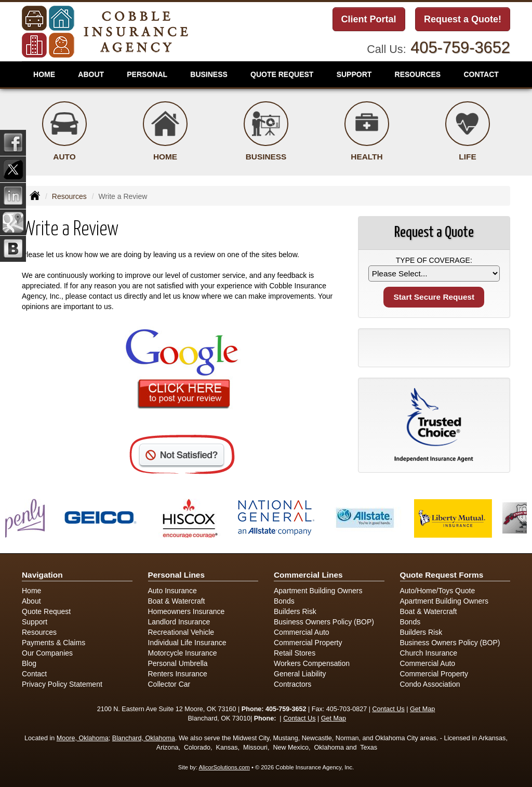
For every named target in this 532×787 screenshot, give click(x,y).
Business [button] (209, 74)
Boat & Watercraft (177, 601)
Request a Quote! (463, 19)
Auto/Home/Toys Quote (438, 591)
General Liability (300, 674)
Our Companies (47, 653)
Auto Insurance (172, 591)
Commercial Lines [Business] (308, 575)
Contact (34, 674)
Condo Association (430, 684)
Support (35, 622)
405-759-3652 (460, 48)
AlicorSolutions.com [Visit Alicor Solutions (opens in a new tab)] (224, 767)
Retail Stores (295, 653)
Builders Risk (295, 611)
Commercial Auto (302, 632)
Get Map (422, 709)
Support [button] (354, 74)
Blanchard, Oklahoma (144, 738)
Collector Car (169, 684)
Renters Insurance (178, 674)
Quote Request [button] (282, 74)
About (91, 74)
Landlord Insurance (179, 622)
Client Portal (369, 19)
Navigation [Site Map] (42, 575)
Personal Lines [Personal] (177, 575)
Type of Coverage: (434, 260)
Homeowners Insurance (187, 611)
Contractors (292, 684)
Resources (69, 196)
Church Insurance (429, 653)
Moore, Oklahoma (83, 738)
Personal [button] (147, 74)
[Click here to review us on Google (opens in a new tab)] (182, 370)
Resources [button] (418, 74)
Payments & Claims (54, 643)
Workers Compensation (312, 663)
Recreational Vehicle (181, 632)
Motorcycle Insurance (183, 653)
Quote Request (46, 611)
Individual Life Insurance (187, 643)
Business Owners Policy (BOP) (324, 622)
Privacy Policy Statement (62, 684)
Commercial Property (308, 643)
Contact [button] (481, 74)
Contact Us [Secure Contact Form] (388, 709)
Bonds (284, 601)
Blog (29, 663)
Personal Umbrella (178, 663)
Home (44, 74)
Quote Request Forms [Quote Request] (442, 575)
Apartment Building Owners (318, 591)
